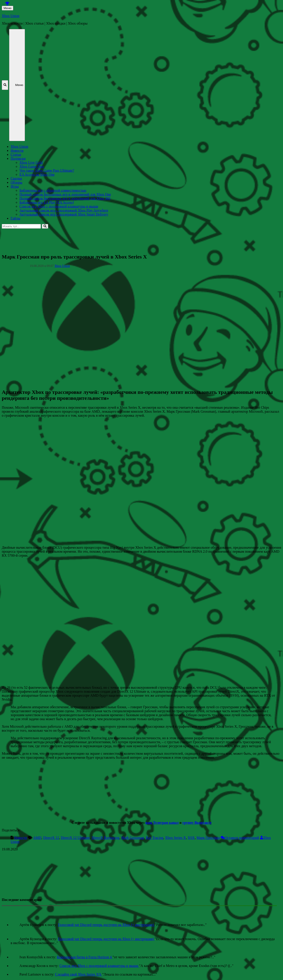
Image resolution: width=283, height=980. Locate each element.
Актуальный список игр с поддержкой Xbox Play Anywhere (64, 210)
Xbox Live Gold (31, 162)
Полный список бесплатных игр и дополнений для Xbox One (65, 194)
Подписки (18, 158)
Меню (8, 8)
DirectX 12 (51, 838)
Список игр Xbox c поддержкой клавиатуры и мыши (59, 206)
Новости (17, 151)
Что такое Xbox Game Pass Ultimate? (47, 170)
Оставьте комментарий (242, 838)
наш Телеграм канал (162, 823)
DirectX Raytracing (105, 838)
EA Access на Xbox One (37, 174)
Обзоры (16, 182)
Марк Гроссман (208, 838)
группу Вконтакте (197, 823)
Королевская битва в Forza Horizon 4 (85, 957)
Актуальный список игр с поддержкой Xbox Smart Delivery (64, 214)
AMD (37, 838)
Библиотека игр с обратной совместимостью (53, 190)
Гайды (15, 218)
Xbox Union (11, 16)
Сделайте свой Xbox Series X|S (79, 974)
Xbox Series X (175, 838)
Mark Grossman (133, 838)
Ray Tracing (155, 838)
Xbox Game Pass (32, 166)
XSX (191, 838)
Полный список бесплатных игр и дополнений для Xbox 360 (65, 198)
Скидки (16, 178)
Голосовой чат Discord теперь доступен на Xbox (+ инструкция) (106, 925)
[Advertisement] (134, 239)
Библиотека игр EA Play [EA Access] (47, 202)
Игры (15, 186)
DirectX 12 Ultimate (75, 838)
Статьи (16, 155)
